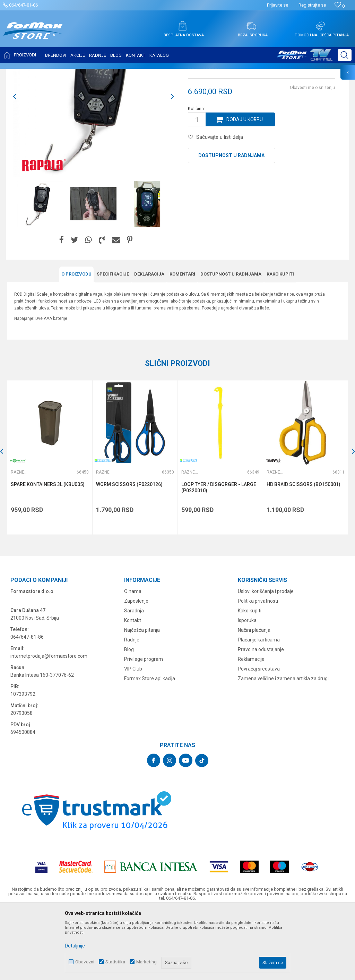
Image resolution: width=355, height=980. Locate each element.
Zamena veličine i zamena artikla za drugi (283, 747)
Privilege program (144, 728)
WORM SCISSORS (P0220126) (129, 553)
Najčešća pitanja (142, 699)
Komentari (182, 343)
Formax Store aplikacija (150, 747)
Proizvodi (46, 73)
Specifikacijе (113, 343)
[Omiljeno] (340, 6)
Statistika (115, 962)
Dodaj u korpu (245, 188)
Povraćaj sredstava (259, 738)
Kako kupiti (280, 343)
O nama (133, 660)
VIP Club (133, 738)
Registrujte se (312, 5)
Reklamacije (251, 728)
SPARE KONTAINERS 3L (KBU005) (48, 553)
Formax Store (20, 73)
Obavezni (85, 962)
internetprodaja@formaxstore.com (49, 725)
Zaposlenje (136, 670)
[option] (40, 273)
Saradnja (134, 680)
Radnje (132, 709)
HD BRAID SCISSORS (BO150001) (304, 553)
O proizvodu (76, 343)
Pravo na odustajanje (261, 718)
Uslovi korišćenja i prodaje (266, 660)
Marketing (146, 962)
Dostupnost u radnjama (231, 224)
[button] (345, 55)
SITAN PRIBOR (74, 73)
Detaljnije (75, 946)
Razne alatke (106, 73)
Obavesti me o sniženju (312, 156)
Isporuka (247, 689)
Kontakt (133, 689)
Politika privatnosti (258, 670)
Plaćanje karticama (259, 709)
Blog (129, 718)
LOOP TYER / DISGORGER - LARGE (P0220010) (219, 556)
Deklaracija (149, 343)
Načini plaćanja (254, 699)
